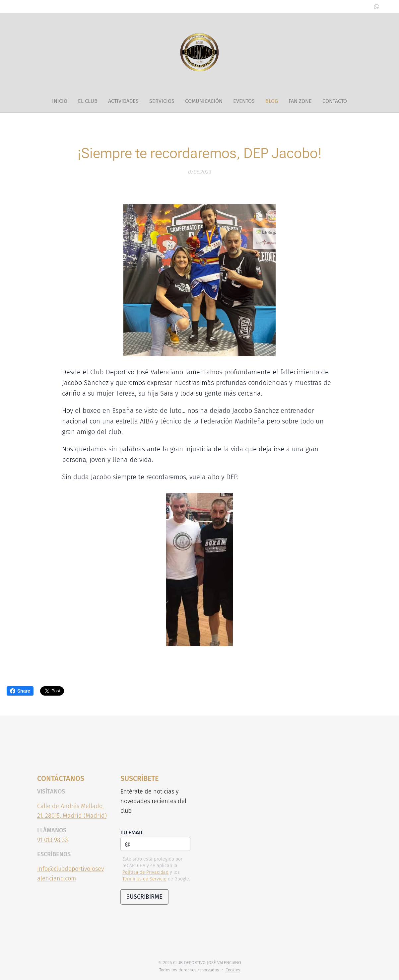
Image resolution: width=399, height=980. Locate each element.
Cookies (233, 970)
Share (20, 691)
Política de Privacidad (145, 872)
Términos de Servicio (144, 879)
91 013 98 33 (53, 840)
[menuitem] (62, 101)
